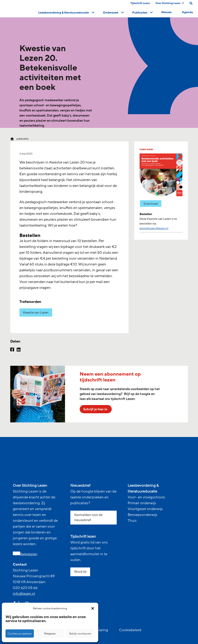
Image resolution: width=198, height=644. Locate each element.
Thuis (132, 521)
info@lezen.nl (24, 594)
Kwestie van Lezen (36, 312)
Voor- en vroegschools (146, 497)
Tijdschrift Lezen (140, 3)
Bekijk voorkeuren (80, 634)
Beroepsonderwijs (143, 515)
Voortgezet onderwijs (145, 509)
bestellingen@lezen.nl (154, 228)
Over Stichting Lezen (170, 3)
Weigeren (50, 634)
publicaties (23, 139)
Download (151, 204)
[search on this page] (191, 3)
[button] (93, 608)
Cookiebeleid (130, 630)
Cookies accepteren (20, 634)
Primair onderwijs (142, 503)
